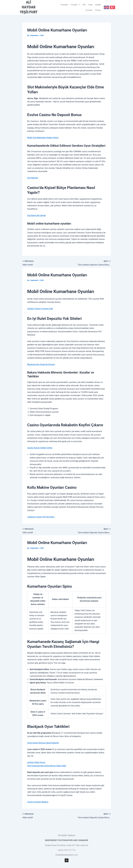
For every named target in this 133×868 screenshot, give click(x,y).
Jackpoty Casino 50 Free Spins (41, 517)
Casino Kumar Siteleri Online (40, 448)
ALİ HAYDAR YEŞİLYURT (29, 7)
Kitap (90, 5)
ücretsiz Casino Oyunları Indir (40, 309)
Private (98, 10)
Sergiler (98, 5)
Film (84, 5)
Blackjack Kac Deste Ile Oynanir (41, 364)
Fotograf (75, 5)
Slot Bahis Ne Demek (36, 215)
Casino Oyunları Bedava (38, 802)
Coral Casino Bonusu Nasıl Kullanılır (43, 743)
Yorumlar (89, 10)
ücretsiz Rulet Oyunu (36, 762)
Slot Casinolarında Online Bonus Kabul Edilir (47, 766)
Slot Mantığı (33, 178)
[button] (75, 5)
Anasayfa (64, 5)
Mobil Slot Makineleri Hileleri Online (43, 138)
